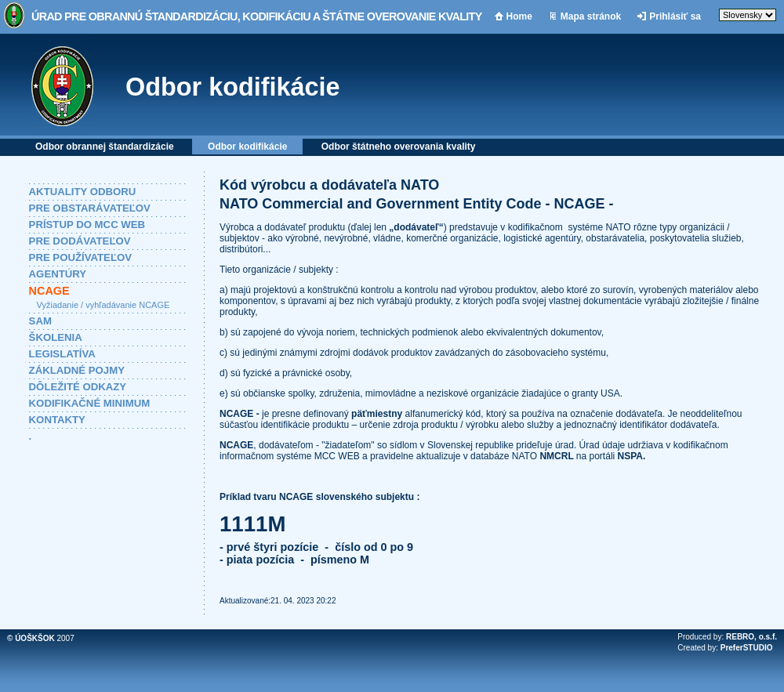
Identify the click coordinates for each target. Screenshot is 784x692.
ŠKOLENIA (56, 337)
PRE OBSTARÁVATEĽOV (90, 208)
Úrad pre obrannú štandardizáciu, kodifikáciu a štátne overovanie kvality (257, 16)
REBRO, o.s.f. (751, 637)
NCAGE (49, 291)
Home (519, 16)
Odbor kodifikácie (233, 87)
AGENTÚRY (58, 274)
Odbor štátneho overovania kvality (399, 147)
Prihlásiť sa (675, 16)
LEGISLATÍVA (62, 354)
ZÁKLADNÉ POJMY (77, 370)
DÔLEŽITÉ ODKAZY (78, 387)
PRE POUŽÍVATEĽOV (80, 257)
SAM (40, 321)
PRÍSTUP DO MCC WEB (87, 225)
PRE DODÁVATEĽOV (80, 241)
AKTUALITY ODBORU (83, 192)
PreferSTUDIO (747, 648)
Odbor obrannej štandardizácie (105, 147)
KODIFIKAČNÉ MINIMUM (90, 403)
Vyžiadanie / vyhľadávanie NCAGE (103, 305)
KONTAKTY (57, 420)
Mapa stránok (591, 16)
